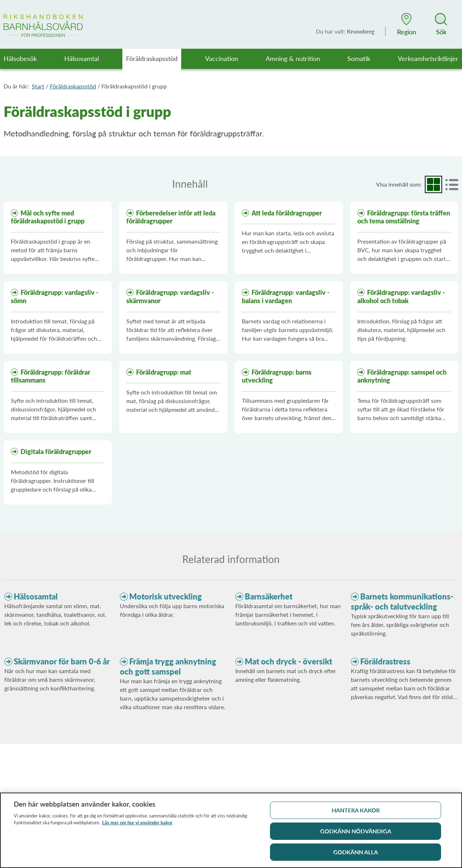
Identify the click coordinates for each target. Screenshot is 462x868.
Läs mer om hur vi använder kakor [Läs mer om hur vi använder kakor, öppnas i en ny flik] (137, 825)
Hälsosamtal (36, 596)
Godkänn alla (356, 855)
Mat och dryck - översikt (288, 661)
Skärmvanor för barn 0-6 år (62, 661)
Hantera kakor (356, 813)
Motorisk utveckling (165, 596)
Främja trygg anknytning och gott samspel (168, 666)
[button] (406, 24)
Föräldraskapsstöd (73, 86)
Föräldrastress (385, 661)
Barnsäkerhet (269, 596)
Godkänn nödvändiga (356, 834)
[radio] (433, 184)
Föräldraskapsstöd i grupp (134, 86)
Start (38, 86)
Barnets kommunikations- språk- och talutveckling (402, 601)
